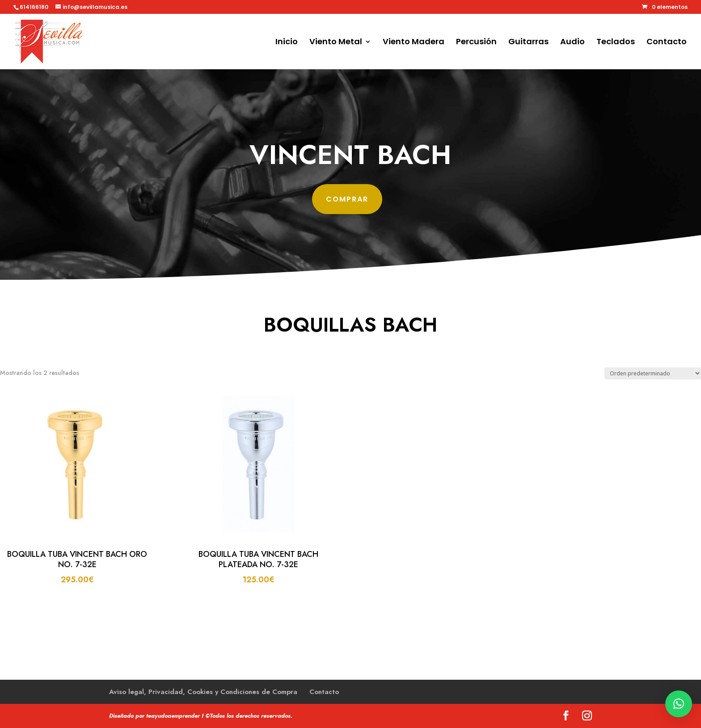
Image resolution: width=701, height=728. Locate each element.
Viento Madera (414, 43)
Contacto (667, 43)
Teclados (616, 43)
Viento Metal (336, 43)
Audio (572, 43)
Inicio (287, 43)
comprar (347, 198)
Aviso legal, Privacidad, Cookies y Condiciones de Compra (203, 692)
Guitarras (528, 43)
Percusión (476, 43)
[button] (679, 704)
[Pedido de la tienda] (653, 373)
